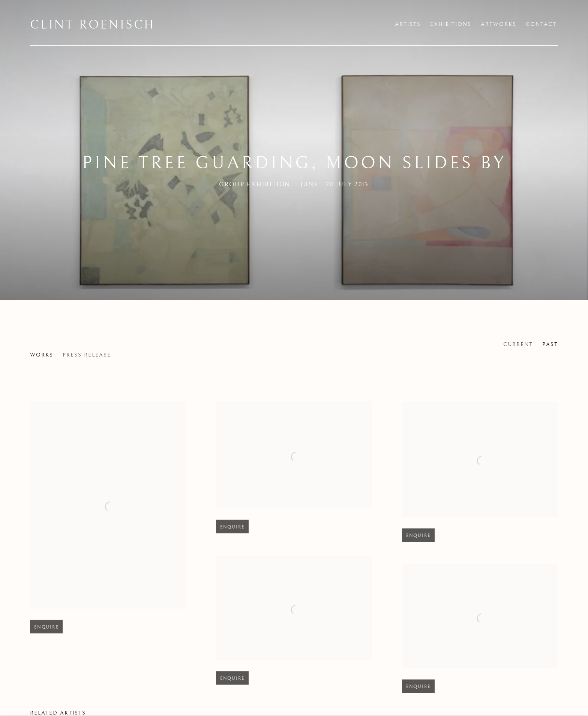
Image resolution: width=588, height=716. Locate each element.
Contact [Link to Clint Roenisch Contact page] (541, 24)
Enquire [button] (46, 633)
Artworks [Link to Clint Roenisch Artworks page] (499, 24)
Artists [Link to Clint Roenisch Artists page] (408, 24)
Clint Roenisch (93, 25)
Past (550, 345)
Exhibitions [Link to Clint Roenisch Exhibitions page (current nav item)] (451, 24)
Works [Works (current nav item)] (42, 355)
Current (518, 345)
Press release (87, 355)
